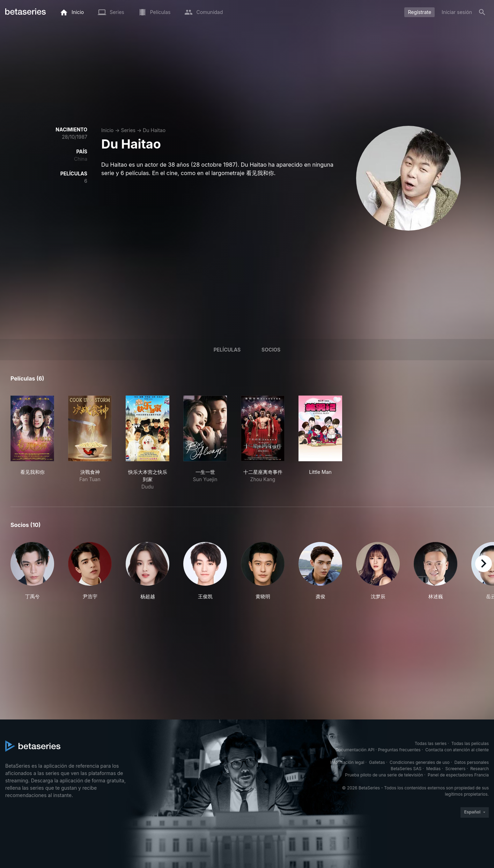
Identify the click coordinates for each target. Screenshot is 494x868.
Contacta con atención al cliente (457, 750)
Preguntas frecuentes (399, 750)
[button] (32, 571)
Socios (271, 350)
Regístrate (419, 12)
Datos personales (471, 762)
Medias (433, 769)
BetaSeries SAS (406, 769)
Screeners (456, 769)
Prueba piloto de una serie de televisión (384, 775)
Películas (227, 350)
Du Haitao (154, 130)
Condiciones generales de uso (420, 762)
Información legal (347, 762)
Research (480, 769)
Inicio (107, 130)
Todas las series (431, 743)
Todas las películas (470, 743)
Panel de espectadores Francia (458, 775)
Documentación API (355, 750)
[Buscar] (482, 12)
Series (128, 130)
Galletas (377, 762)
